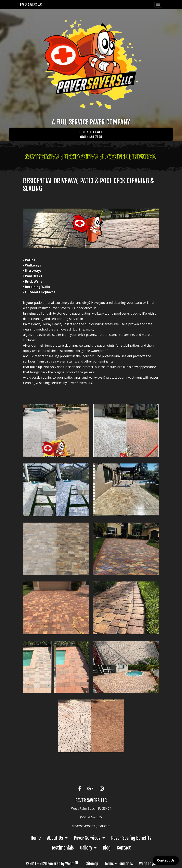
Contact (124, 848)
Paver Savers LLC (31, 5)
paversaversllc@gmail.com (91, 826)
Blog (107, 848)
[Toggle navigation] (158, 5)
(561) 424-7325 (91, 817)
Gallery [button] (87, 848)
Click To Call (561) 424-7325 (91, 134)
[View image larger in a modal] (56, 431)
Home (36, 838)
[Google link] (90, 789)
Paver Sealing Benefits (131, 838)
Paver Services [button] (88, 838)
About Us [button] (56, 838)
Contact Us (166, 860)
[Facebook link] (80, 789)
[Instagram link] (102, 789)
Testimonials (63, 848)
